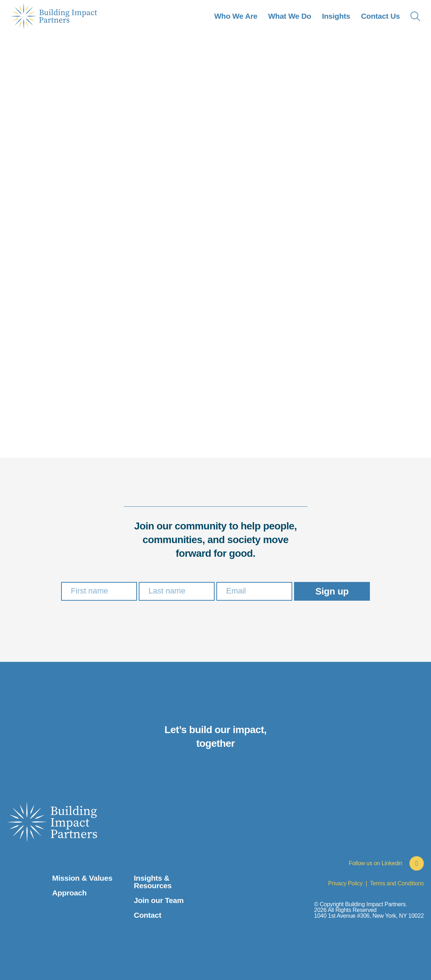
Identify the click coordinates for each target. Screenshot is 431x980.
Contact (147, 915)
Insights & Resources (153, 882)
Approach (69, 893)
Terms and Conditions (397, 883)
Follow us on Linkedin (375, 863)
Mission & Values (82, 878)
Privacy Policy (345, 883)
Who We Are (236, 16)
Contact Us (380, 16)
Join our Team (159, 900)
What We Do (290, 16)
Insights (336, 16)
